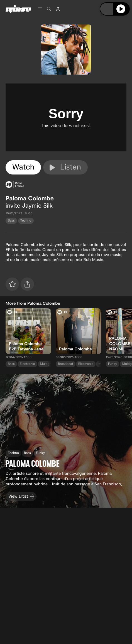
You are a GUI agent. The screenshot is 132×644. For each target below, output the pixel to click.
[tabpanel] (66, 117)
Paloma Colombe (30, 198)
